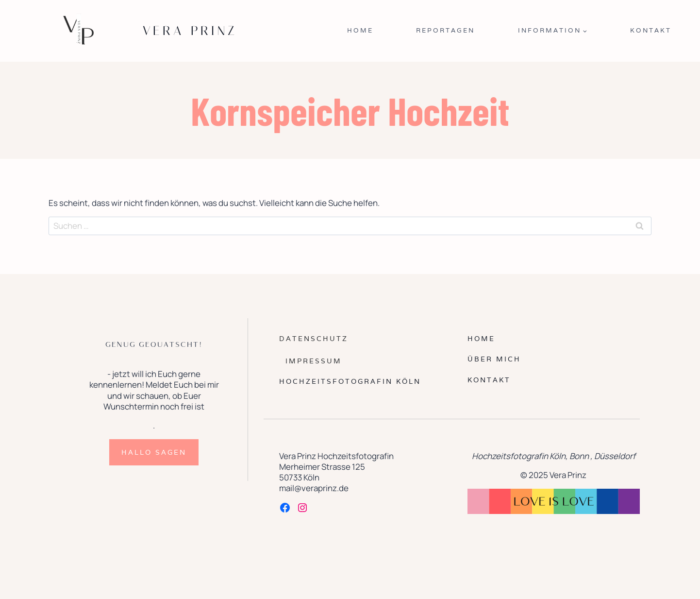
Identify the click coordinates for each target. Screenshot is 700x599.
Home (360, 30)
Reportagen (445, 30)
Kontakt (651, 30)
